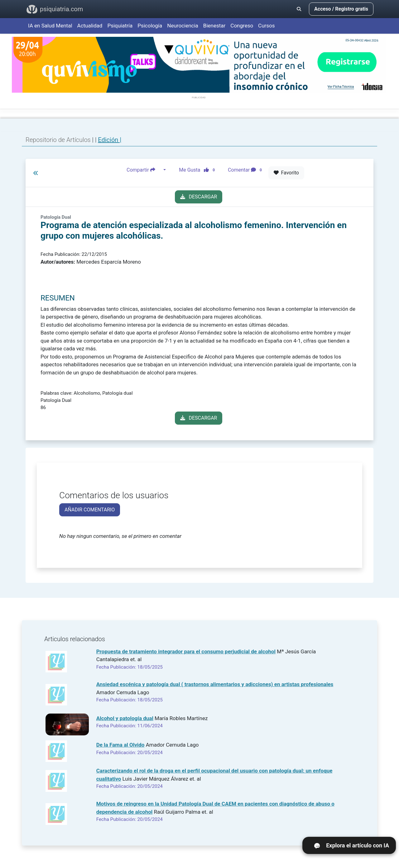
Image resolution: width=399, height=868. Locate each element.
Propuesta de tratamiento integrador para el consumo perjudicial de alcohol (186, 651)
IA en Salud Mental (50, 26)
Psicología (150, 26)
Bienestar (214, 26)
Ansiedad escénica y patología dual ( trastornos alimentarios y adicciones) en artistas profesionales (215, 684)
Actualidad (90, 26)
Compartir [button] (144, 170)
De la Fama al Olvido (120, 745)
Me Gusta (199, 170)
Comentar (246, 170)
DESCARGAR (199, 197)
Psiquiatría (120, 26)
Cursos (266, 26)
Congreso (242, 26)
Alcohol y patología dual (125, 718)
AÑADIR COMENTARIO (90, 510)
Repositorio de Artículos (58, 140)
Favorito (286, 173)
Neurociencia (183, 26)
